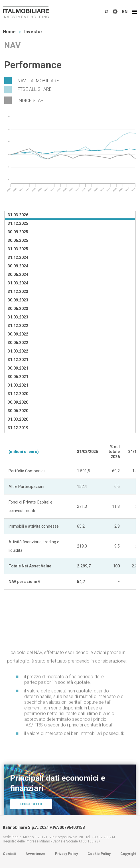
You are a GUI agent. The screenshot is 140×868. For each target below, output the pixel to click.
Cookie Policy (99, 854)
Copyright (128, 854)
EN (125, 12)
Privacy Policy (66, 854)
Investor (33, 32)
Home (9, 32)
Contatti (9, 854)
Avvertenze (35, 854)
